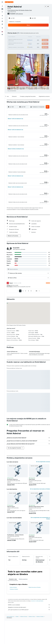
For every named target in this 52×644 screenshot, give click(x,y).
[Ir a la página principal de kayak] (9, 2)
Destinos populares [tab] (23, 610)
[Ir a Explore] (2, 16)
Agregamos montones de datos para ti (29, 638)
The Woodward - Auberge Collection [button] (15, 566)
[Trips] (2, 28)
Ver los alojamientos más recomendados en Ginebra (40, 549)
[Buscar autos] (2, 12)
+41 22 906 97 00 (12, 12)
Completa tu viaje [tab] (13, 610)
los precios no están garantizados (37, 632)
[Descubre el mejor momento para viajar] (2, 21)
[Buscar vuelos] (2, 6)
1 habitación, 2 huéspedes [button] (15, 22)
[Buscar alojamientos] (2, 9)
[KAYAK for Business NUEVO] (2, 24)
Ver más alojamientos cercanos (43, 493)
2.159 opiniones (19, 14)
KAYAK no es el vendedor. (29, 636)
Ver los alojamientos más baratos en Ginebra (40, 520)
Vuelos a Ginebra (13, 618)
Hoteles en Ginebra (14, 620)
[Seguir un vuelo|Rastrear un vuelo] (2, 18)
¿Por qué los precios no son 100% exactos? (29, 641)
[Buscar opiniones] (29, 300)
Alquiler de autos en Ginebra (35, 618)
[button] (2, 2)
